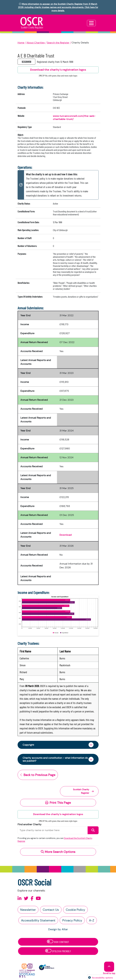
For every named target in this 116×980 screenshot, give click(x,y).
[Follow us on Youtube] (38, 898)
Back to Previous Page (38, 775)
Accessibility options (102, 978)
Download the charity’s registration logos (58, 814)
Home (21, 43)
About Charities (36, 43)
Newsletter (28, 910)
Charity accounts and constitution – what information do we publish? (55, 759)
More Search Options (58, 852)
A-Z (92, 920)
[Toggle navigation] (91, 23)
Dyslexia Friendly (58, 951)
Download (66, 535)
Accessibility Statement (38, 920)
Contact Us (51, 910)
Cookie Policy (75, 910)
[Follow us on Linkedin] (20, 898)
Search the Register (58, 43)
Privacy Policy (72, 920)
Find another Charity (30, 824)
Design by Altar (58, 929)
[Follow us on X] (26, 898)
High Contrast (58, 942)
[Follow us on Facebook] (32, 898)
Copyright (28, 745)
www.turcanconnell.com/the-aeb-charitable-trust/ (74, 117)
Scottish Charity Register (83, 791)
